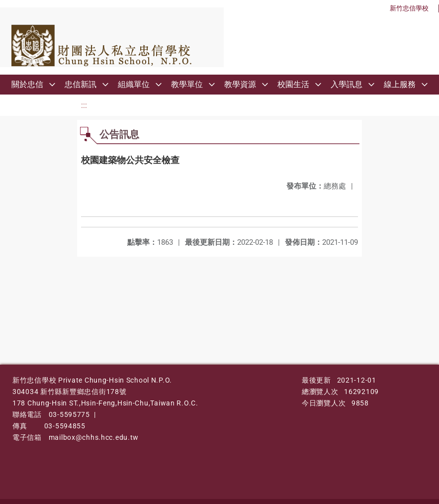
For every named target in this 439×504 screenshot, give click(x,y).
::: (84, 105)
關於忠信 (27, 84)
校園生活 (293, 84)
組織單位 (134, 84)
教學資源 (240, 84)
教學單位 (187, 84)
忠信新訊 (81, 84)
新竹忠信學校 (409, 8)
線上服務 (400, 84)
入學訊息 (347, 84)
